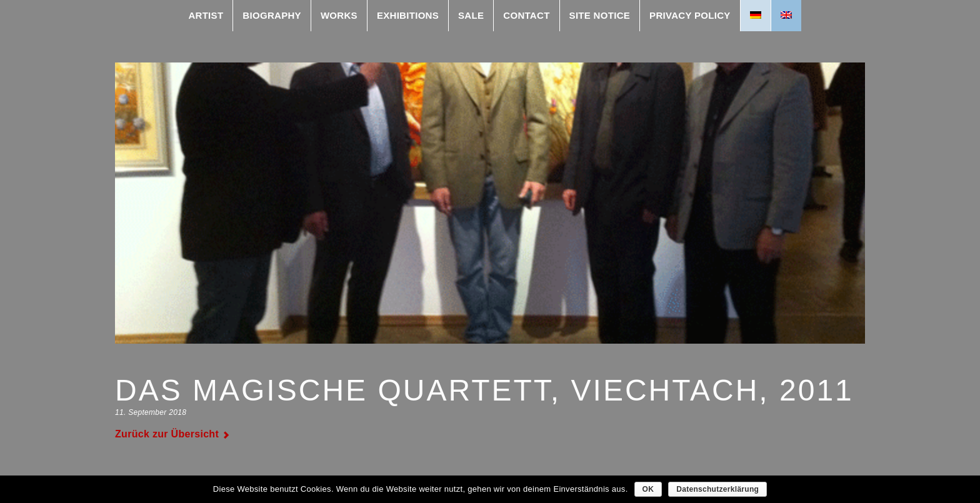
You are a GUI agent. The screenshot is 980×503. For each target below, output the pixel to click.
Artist (206, 15)
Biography (272, 15)
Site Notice (600, 15)
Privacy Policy (690, 15)
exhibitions (408, 15)
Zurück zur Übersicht (167, 434)
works (339, 15)
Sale (471, 15)
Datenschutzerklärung (717, 489)
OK (648, 489)
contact (526, 15)
